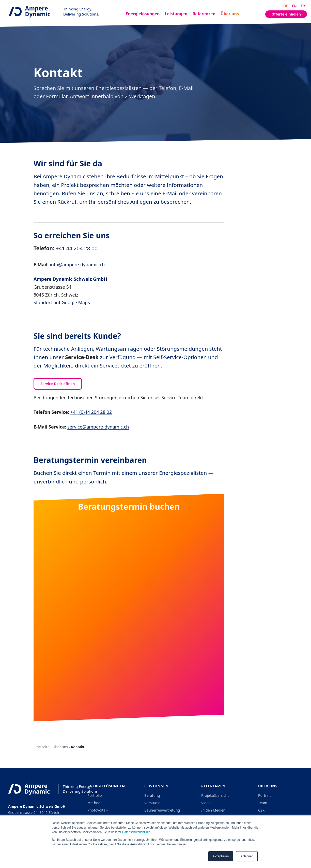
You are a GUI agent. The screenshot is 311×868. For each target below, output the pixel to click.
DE (286, 6)
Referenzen (204, 14)
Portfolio (95, 795)
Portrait (265, 795)
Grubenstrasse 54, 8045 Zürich (34, 812)
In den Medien (213, 810)
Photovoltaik (98, 810)
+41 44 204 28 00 (76, 248)
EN (294, 6)
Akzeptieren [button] (221, 856)
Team (263, 803)
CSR (261, 810)
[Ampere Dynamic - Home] (52, 12)
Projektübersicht (215, 795)
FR (303, 6)
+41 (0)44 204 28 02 (91, 412)
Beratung (152, 795)
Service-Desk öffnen (58, 384)
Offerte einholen (286, 14)
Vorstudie (152, 803)
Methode (95, 803)
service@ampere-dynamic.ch (98, 427)
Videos (207, 803)
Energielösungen (143, 14)
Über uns (230, 14)
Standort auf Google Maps (62, 302)
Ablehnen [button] (247, 856)
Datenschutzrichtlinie (136, 832)
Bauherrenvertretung (162, 810)
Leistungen (176, 14)
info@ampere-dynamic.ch (77, 264)
